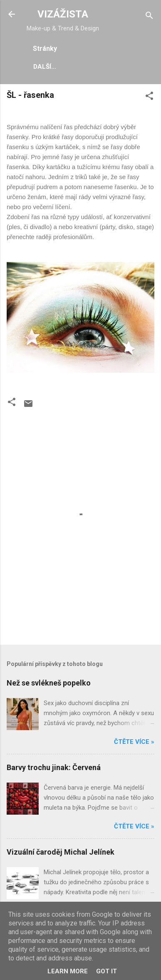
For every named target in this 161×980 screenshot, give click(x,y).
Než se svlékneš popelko (49, 683)
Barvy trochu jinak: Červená (54, 767)
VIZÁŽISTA (63, 14)
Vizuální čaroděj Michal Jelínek (61, 852)
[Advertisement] (84, 619)
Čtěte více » (134, 742)
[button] (149, 97)
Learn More (68, 971)
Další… (45, 67)
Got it (107, 971)
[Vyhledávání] (149, 17)
